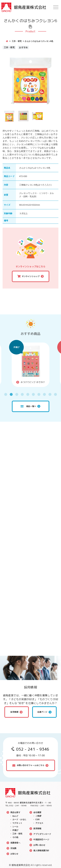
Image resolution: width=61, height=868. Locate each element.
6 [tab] (33, 394)
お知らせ (14, 854)
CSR (38, 820)
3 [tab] (17, 394)
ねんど (15, 816)
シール (15, 827)
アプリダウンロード (42, 834)
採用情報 (14, 712)
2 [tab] (11, 394)
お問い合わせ (39, 845)
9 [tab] (50, 394)
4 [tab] (22, 394)
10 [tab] (55, 394)
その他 (15, 837)
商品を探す (15, 812)
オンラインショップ (31, 276)
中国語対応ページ (41, 840)
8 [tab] (44, 394)
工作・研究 (17, 41)
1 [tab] (6, 394)
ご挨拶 (38, 816)
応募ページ (42, 712)
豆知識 (13, 848)
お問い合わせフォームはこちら (31, 765)
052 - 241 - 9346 (33, 749)
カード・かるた (19, 820)
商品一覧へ (28, 406)
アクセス (39, 823)
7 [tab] (39, 394)
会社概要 (37, 812)
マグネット (17, 823)
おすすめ (23, 47)
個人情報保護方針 (41, 851)
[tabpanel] (31, 365)
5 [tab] (28, 394)
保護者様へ (15, 843)
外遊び (16, 347)
